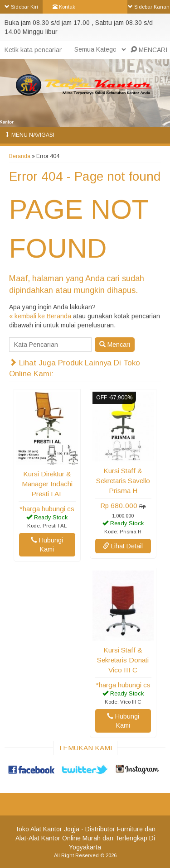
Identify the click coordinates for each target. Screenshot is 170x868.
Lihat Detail (123, 546)
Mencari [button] (115, 345)
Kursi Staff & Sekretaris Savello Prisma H (123, 481)
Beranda (20, 156)
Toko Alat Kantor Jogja (47, 829)
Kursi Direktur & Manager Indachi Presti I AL (47, 484)
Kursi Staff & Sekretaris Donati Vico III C (123, 660)
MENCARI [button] (149, 50)
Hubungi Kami (47, 545)
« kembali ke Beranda (40, 316)
